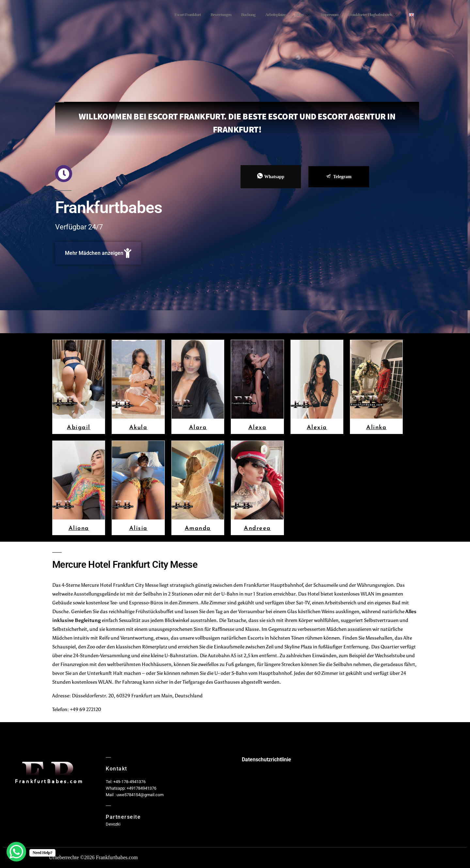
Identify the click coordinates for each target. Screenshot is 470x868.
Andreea (257, 528)
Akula (138, 427)
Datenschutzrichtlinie (266, 759)
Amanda (198, 528)
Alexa (258, 427)
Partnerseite (123, 817)
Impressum (321, 15)
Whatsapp (271, 176)
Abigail (79, 427)
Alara (198, 427)
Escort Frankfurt (167, 15)
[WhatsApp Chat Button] (16, 852)
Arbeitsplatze (263, 15)
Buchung (234, 15)
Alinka (376, 427)
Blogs (292, 15)
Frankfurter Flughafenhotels (369, 15)
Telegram (339, 177)
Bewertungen (204, 15)
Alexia (317, 427)
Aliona (79, 528)
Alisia (138, 528)
